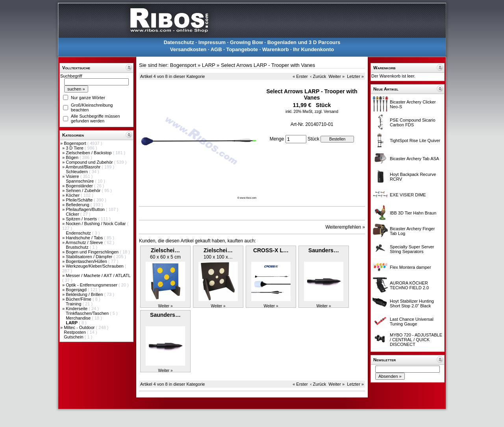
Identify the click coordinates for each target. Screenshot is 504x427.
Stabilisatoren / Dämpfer (90, 257)
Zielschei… (165, 250)
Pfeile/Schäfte (80, 200)
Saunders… (324, 250)
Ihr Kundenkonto (313, 49)
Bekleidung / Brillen (85, 294)
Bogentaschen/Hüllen (87, 261)
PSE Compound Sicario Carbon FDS (413, 122)
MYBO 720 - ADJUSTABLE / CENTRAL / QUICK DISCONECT (416, 340)
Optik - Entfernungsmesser (92, 285)
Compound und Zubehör (90, 162)
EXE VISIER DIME (408, 195)
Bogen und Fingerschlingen (93, 252)
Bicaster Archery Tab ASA (414, 159)
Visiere (73, 176)
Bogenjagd (77, 290)
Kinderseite (77, 309)
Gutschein (74, 337)
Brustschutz (78, 247)
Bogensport (75, 143)
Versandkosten (188, 49)
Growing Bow (246, 42)
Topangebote (242, 49)
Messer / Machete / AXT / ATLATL (98, 275)
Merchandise (79, 318)
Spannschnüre (80, 181)
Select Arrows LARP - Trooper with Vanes (268, 65)
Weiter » (336, 76)
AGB (216, 49)
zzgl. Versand (326, 112)
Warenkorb (275, 49)
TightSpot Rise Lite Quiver (415, 140)
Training (74, 304)
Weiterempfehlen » (346, 227)
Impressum (212, 42)
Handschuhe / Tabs (85, 238)
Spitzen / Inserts (82, 219)
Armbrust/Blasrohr (84, 167)
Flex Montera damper (410, 267)
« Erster (300, 76)
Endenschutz (79, 233)
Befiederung (78, 205)
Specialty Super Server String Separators (412, 249)
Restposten (75, 332)
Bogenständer (80, 186)
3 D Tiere (75, 148)
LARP (209, 65)
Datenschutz (179, 42)
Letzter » (355, 76)
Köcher (73, 195)
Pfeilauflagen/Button (86, 209)
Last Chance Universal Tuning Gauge (412, 322)
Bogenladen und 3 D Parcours (304, 42)
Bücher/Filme (79, 299)
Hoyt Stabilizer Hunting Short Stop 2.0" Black (412, 303)
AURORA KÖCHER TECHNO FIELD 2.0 (409, 285)
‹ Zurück (318, 76)
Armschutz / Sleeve (85, 242)
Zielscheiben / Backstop (89, 153)
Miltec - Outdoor (80, 327)
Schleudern (77, 172)
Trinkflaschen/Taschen (88, 313)
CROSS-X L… (271, 250)
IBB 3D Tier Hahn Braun (413, 213)
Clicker (73, 214)
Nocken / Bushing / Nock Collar (96, 224)
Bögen (73, 157)
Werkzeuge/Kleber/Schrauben (95, 266)
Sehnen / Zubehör (84, 190)
